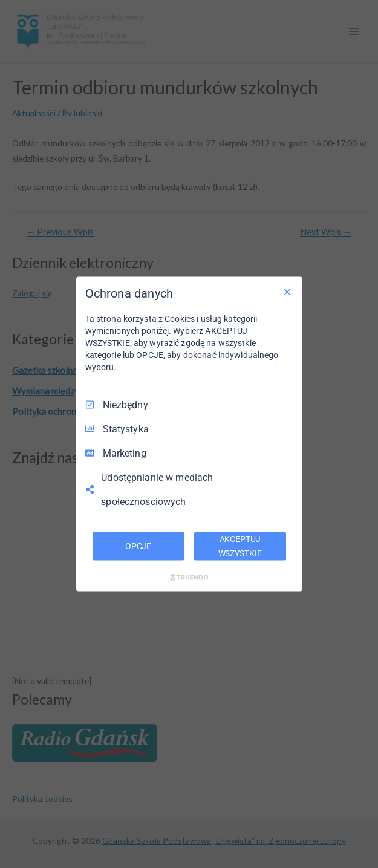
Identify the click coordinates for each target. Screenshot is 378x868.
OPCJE (138, 546)
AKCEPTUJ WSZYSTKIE (240, 546)
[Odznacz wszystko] (287, 292)
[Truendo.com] (189, 578)
